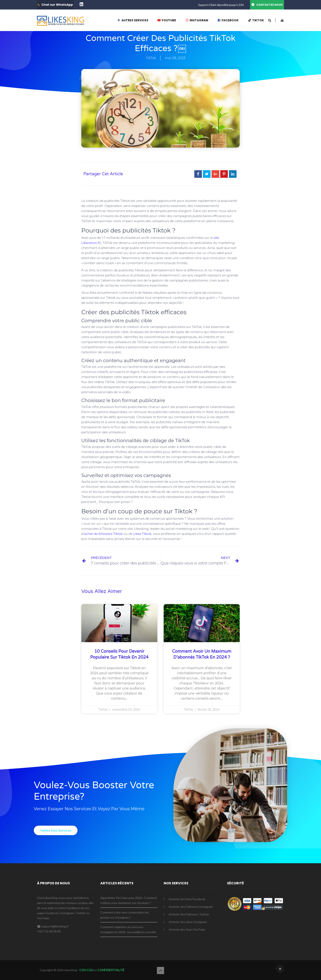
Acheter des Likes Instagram (188, 922)
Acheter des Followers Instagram (191, 907)
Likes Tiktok (142, 534)
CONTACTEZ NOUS (269, 5)
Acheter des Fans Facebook (187, 899)
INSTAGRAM (197, 20)
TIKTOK (256, 20)
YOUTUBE (167, 20)
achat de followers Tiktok (103, 534)
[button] (56, 830)
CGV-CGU (86, 970)
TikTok (151, 58)
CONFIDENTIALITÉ (111, 970)
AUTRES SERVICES (133, 20)
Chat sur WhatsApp (57, 5)
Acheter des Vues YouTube (187, 929)
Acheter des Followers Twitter (189, 914)
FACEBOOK (228, 20)
